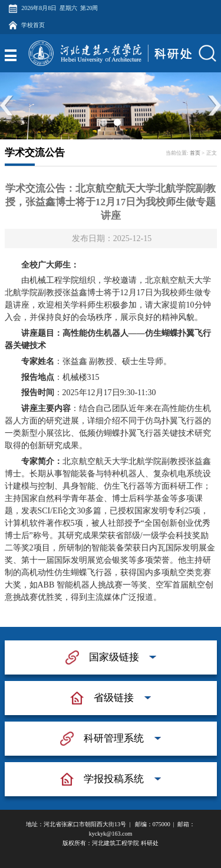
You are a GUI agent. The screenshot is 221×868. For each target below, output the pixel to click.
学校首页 (33, 25)
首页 (195, 153)
